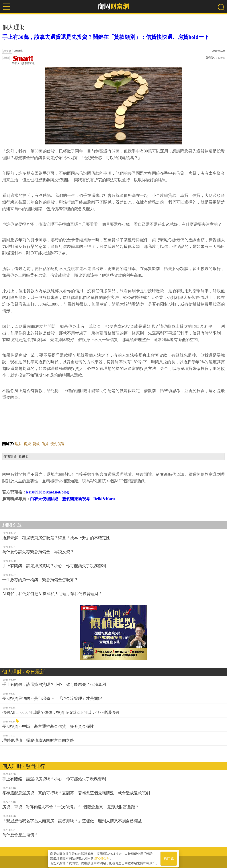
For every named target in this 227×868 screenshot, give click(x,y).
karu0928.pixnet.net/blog (47, 492)
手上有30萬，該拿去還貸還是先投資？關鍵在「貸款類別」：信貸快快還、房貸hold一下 (106, 37)
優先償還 (57, 444)
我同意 (169, 857)
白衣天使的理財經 (23, 60)
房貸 (27, 444)
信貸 (45, 444)
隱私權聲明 (102, 857)
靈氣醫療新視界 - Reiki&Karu (88, 499)
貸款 (36, 444)
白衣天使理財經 (44, 499)
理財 (18, 444)
